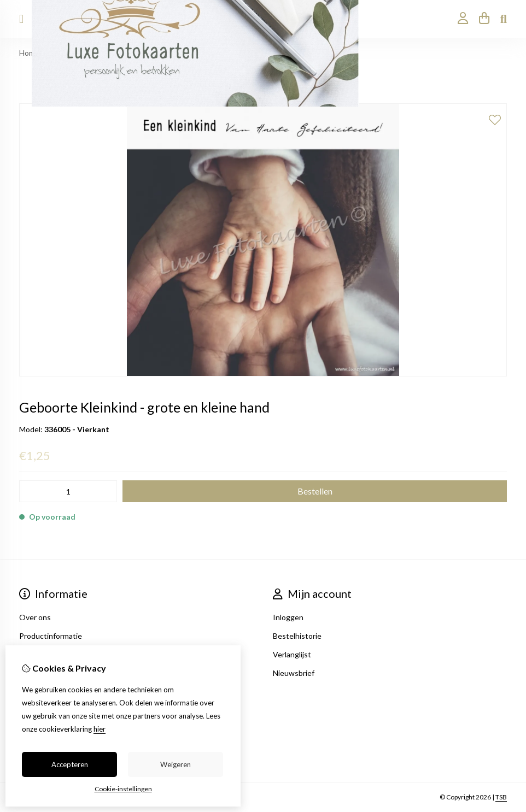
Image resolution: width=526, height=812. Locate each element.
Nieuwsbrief (294, 673)
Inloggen (288, 617)
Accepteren (70, 764)
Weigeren (176, 764)
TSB (501, 797)
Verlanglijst (292, 654)
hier (100, 729)
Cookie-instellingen (123, 789)
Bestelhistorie (297, 636)
